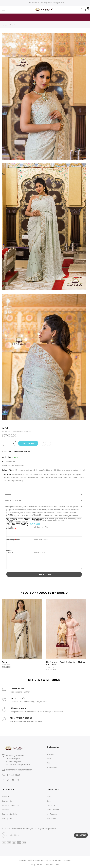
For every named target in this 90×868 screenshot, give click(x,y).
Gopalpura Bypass (13, 762)
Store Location (53, 810)
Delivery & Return (22, 452)
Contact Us (7, 801)
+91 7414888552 (33, 3)
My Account (52, 814)
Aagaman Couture (16, 466)
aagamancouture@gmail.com (53, 3)
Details (8, 495)
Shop (57, 865)
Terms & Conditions (10, 805)
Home (4, 25)
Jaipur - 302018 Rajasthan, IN (18, 764)
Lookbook (51, 805)
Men (49, 759)
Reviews (8, 507)
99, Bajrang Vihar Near (15, 755)
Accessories (52, 767)
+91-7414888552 (13, 775)
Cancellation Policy (10, 814)
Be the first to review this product (16, 432)
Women (50, 754)
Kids (49, 763)
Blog (49, 801)
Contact (40, 865)
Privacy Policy (8, 818)
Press (49, 797)
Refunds (5, 810)
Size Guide (7, 452)
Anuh (4, 662)
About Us (6, 797)
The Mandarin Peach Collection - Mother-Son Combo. (66, 663)
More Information (13, 501)
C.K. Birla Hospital (13, 758)
